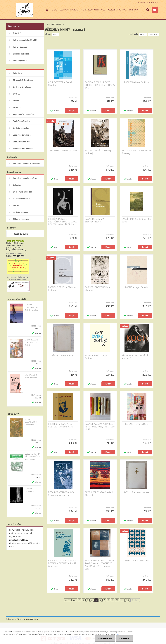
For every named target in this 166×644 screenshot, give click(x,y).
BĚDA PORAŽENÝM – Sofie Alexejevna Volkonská (61, 494)
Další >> (135, 600)
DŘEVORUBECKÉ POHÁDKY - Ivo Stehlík (32, 342)
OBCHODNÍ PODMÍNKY (69, 10)
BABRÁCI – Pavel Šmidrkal (137, 82)
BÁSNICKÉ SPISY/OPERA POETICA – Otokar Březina (61, 425)
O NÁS (55, 10)
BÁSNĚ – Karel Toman (62, 356)
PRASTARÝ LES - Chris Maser (31, 490)
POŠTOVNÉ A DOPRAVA (117, 10)
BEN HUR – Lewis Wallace (137, 492)
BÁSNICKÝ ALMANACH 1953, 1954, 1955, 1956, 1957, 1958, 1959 (100, 427)
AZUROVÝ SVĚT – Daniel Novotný (60, 84)
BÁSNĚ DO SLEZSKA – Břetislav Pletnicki (96, 220)
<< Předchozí (71, 600)
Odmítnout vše (105, 639)
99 (128, 600)
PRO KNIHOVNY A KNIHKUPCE (93, 10)
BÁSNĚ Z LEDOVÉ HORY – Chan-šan (97, 289)
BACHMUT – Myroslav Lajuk (63, 151)
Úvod (49, 24)
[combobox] (143, 34)
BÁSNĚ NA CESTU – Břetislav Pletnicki (62, 289)
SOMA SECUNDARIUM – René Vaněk (32, 422)
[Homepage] (47, 10)
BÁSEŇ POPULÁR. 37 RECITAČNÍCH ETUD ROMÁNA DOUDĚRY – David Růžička (62, 222)
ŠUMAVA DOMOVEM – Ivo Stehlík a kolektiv (31, 307)
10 (117, 600)
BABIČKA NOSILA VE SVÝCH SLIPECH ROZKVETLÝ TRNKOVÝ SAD (100, 85)
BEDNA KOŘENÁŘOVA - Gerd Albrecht (99, 494)
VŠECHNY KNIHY (58, 24)
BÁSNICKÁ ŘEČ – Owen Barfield (96, 357)
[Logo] (25, 10)
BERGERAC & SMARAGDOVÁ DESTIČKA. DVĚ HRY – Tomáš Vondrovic (62, 563)
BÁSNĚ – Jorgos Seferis (136, 287)
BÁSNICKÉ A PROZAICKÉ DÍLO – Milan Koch (136, 357)
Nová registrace (152, 2)
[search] (148, 10)
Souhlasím (124, 639)
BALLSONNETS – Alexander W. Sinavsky (136, 152)
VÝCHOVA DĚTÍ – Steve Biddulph (32, 376)
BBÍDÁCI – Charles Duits (137, 424)
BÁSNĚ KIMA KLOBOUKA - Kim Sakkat (136, 220)
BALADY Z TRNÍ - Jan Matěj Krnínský (98, 152)
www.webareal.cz (31, 619)
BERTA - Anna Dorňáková (137, 561)
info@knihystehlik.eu (19, 540)
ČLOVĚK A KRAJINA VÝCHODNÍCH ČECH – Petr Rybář (33, 457)
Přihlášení (141, 2)
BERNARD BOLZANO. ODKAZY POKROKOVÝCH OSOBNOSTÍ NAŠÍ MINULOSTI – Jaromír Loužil (99, 565)
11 (122, 600)
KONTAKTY (134, 10)
